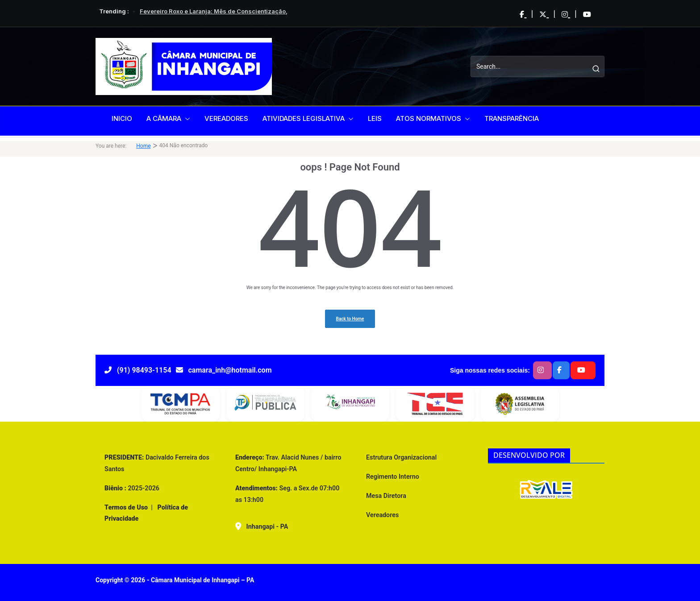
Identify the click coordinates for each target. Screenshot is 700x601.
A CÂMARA (164, 118)
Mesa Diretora (386, 496)
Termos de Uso (126, 507)
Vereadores (382, 515)
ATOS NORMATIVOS (429, 118)
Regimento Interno (393, 477)
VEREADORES (226, 118)
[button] (186, 119)
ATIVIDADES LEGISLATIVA (304, 118)
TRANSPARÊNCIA (512, 118)
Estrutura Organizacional (401, 457)
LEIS (375, 118)
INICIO (122, 118)
